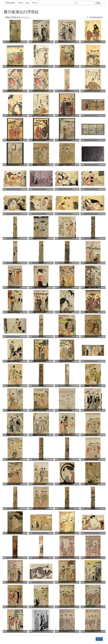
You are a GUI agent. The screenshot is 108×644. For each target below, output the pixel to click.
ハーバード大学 (74, 558)
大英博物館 (49, 165)
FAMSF (77, 509)
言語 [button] (35, 3)
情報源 (21, 3)
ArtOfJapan (75, 116)
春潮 (4, 42)
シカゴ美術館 (23, 42)
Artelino (102, 42)
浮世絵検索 (10, 3)
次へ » (99, 639)
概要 (28, 3)
